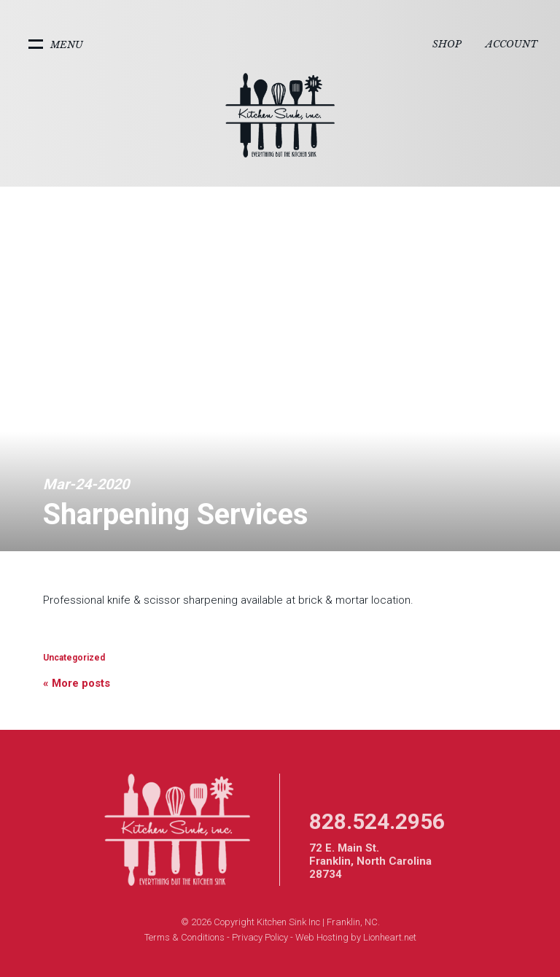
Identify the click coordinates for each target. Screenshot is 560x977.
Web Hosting (322, 937)
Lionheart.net (390, 937)
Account (512, 44)
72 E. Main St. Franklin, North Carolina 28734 (370, 861)
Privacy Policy (260, 937)
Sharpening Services (176, 514)
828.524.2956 (377, 821)
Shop (447, 44)
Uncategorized (74, 658)
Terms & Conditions (184, 937)
